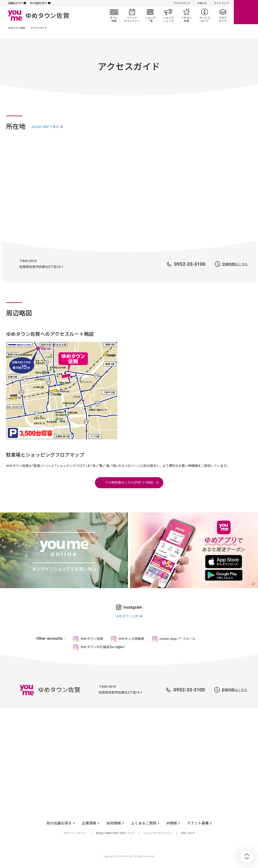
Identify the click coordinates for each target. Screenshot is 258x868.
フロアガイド (223, 15)
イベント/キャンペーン (132, 15)
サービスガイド (205, 15)
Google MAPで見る (45, 127)
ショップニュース (168, 15)
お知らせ (202, 3)
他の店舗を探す (38, 3)
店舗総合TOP (15, 3)
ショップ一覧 (150, 15)
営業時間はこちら (235, 264)
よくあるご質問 (144, 823)
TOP (247, 857)
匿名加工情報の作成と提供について (115, 833)
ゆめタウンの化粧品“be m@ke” (103, 647)
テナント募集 (198, 823)
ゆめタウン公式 (127, 616)
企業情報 (89, 823)
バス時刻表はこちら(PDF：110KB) (129, 483)
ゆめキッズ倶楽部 (131, 639)
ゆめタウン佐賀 (17, 28)
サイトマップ (221, 3)
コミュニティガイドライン (158, 833)
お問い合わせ (188, 833)
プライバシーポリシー (75, 833)
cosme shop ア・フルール (177, 639)
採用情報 (114, 823)
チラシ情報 (114, 15)
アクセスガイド (182, 3)
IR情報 (172, 823)
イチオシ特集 (186, 15)
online (246, 12)
